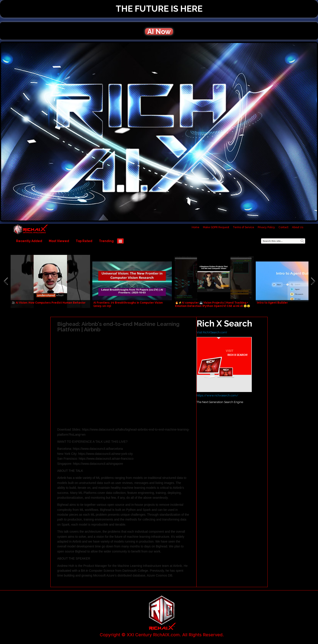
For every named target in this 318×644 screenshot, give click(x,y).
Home (196, 227)
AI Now (159, 32)
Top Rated (84, 241)
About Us (298, 227)
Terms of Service (243, 227)
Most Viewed (59, 241)
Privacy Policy (266, 227)
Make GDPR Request (216, 227)
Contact (283, 227)
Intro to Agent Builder (272, 303)
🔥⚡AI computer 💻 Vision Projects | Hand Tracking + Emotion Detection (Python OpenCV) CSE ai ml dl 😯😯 (213, 304)
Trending (106, 241)
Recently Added (29, 241)
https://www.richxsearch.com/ (217, 395)
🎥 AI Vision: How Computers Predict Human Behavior (49, 303)
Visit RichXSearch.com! (212, 332)
